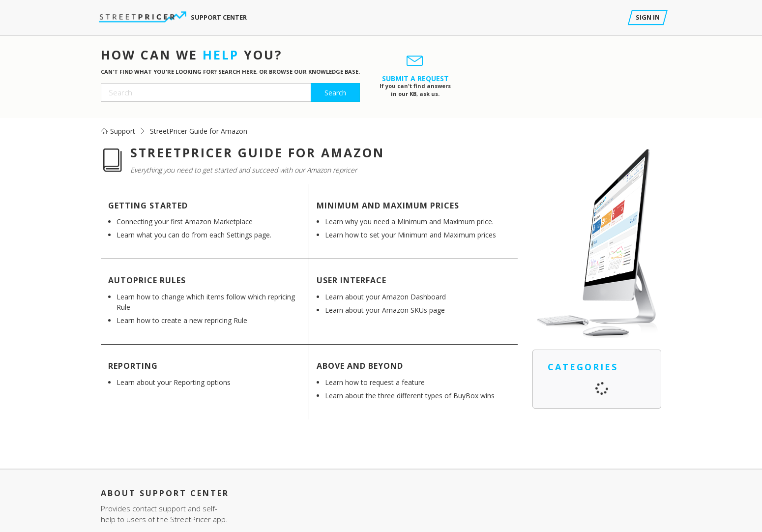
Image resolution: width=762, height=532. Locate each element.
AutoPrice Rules (147, 280)
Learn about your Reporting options (174, 382)
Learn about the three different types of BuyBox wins (410, 396)
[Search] (230, 92)
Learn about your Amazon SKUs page (385, 310)
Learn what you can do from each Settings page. (194, 235)
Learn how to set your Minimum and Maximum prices (410, 235)
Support (123, 131)
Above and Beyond (360, 366)
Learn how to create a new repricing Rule (182, 320)
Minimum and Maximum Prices (388, 206)
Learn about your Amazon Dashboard (385, 297)
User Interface (352, 280)
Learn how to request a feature (375, 382)
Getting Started (148, 206)
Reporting (133, 366)
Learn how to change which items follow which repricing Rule (206, 302)
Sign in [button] (648, 17)
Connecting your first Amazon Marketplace (185, 222)
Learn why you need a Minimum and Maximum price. (409, 222)
